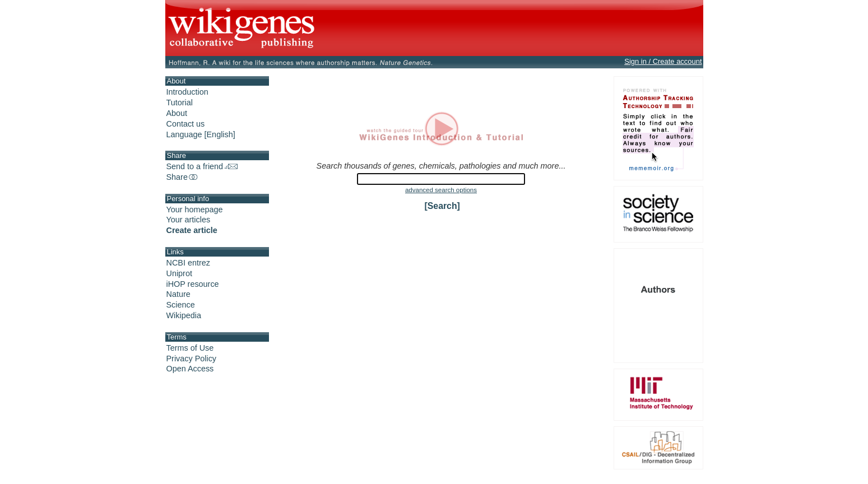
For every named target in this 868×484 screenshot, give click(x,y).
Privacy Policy (192, 359)
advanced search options (441, 190)
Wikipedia (184, 315)
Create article (192, 230)
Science (181, 305)
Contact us (186, 124)
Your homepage (195, 210)
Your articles (189, 220)
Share (183, 177)
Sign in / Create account (663, 61)
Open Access (190, 369)
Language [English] (201, 134)
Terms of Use (190, 348)
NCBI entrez (188, 263)
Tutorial (180, 103)
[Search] (442, 206)
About (177, 113)
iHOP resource (193, 284)
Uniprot (179, 273)
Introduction (187, 92)
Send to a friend (202, 166)
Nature (178, 294)
